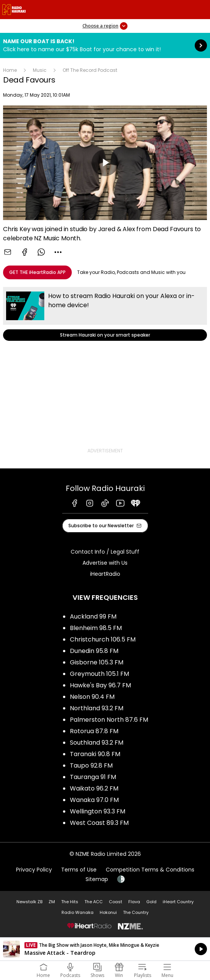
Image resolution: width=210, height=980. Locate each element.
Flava (134, 902)
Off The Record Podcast (90, 70)
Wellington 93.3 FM (98, 811)
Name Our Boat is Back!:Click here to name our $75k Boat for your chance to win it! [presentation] (105, 45)
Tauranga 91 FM (93, 777)
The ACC (94, 902)
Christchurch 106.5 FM (103, 639)
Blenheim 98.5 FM (96, 628)
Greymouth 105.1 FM (99, 674)
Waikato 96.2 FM (94, 788)
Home (10, 70)
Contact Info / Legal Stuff (105, 552)
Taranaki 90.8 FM (95, 754)
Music (40, 70)
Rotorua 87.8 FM (94, 731)
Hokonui (108, 912)
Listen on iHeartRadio (105, 949)
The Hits (70, 902)
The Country (136, 912)
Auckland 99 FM (93, 616)
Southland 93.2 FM (97, 743)
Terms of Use (79, 870)
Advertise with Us (105, 563)
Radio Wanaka (78, 912)
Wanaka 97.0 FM (94, 800)
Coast (115, 902)
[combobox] (58, 252)
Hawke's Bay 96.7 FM (100, 685)
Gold (151, 902)
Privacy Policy (34, 870)
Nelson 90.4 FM (92, 697)
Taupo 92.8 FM (91, 765)
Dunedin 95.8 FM (94, 651)
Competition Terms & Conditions (150, 870)
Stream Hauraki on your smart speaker (105, 314)
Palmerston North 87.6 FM (109, 720)
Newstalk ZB (29, 902)
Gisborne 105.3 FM (97, 662)
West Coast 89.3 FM (99, 823)
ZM (52, 902)
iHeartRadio (105, 574)
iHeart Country (178, 902)
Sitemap (97, 879)
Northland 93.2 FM (97, 708)
